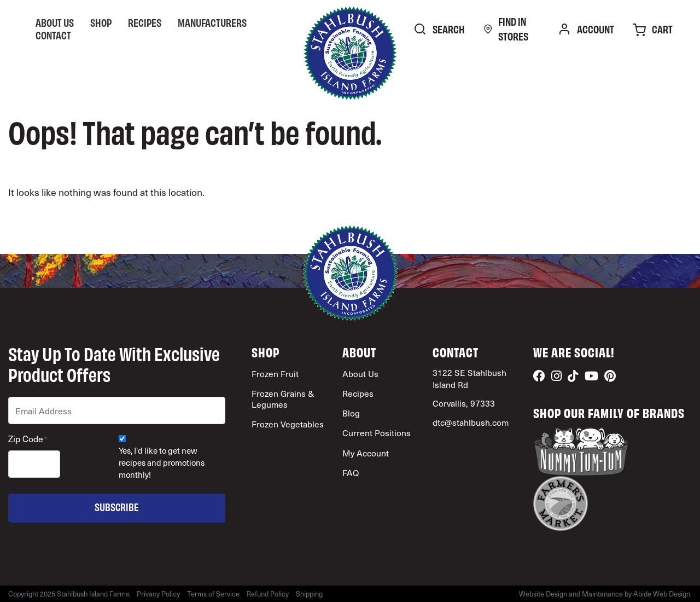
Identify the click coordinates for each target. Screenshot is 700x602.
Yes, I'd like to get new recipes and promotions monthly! (162, 462)
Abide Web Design (662, 594)
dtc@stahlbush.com (471, 422)
